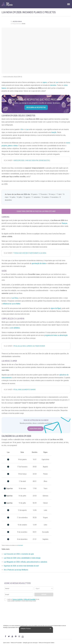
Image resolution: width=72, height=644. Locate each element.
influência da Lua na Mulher (12, 304)
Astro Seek (20, 545)
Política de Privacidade (16, 643)
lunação (54, 132)
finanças (65, 223)
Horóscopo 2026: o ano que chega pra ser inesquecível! (32, 160)
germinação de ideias (39, 263)
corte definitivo (15, 328)
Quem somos (6, 643)
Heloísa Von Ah (17, 22)
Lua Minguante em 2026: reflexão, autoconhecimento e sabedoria (25, 562)
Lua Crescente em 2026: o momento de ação (19, 554)
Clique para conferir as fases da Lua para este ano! (36, 211)
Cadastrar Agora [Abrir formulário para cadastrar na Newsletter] (35, 429)
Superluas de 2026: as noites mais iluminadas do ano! (21, 566)
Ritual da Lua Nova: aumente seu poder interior (29, 346)
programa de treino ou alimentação (56, 335)
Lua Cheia (15, 298)
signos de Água (56, 308)
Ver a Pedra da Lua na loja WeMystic (16, 570)
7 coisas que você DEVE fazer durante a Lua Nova (30, 253)
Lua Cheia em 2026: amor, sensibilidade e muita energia (22, 558)
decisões (53, 85)
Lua (57, 82)
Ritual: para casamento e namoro (24, 390)
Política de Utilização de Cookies (47, 643)
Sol (22, 129)
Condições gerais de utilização (30, 643)
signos (45, 82)
